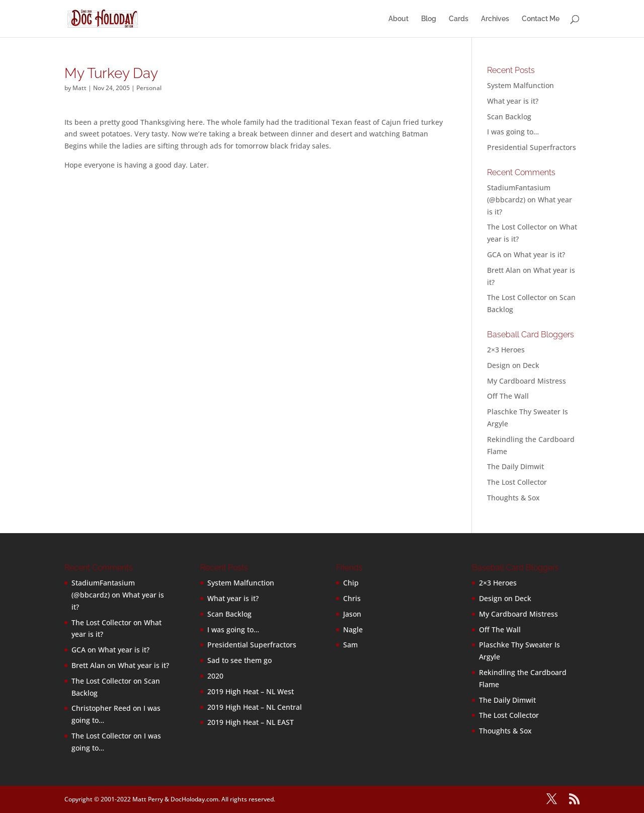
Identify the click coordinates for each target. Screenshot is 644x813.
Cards (459, 19)
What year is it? (513, 101)
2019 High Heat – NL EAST (251, 722)
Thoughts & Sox (513, 498)
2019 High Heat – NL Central (255, 707)
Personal (149, 88)
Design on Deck (513, 365)
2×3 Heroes (506, 350)
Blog (429, 19)
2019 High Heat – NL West (251, 691)
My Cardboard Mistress (527, 381)
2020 (215, 676)
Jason (352, 614)
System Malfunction (520, 85)
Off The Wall (508, 396)
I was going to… (513, 132)
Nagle (353, 630)
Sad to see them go (239, 660)
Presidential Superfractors (532, 147)
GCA (494, 254)
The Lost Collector (517, 482)
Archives (495, 19)
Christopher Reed (101, 708)
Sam (350, 645)
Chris (352, 598)
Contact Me (541, 19)
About (398, 19)
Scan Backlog (509, 117)
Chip (351, 583)
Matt (79, 88)
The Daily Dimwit (515, 466)
